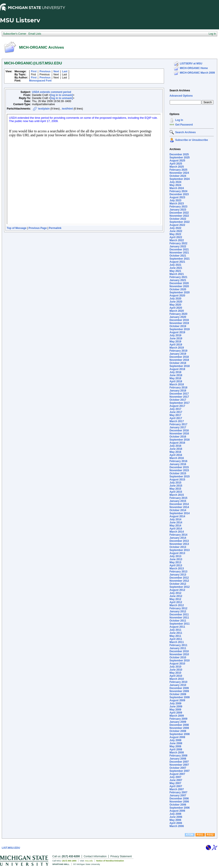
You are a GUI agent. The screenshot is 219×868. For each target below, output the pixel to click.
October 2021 (178, 256)
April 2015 (176, 492)
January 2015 (178, 501)
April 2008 (176, 749)
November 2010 (179, 654)
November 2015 (179, 470)
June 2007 (176, 780)
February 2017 (178, 424)
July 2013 (175, 556)
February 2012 (178, 608)
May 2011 (175, 636)
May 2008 (175, 746)
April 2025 (176, 164)
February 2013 (178, 572)
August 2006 (177, 811)
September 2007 (180, 771)
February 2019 (178, 351)
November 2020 (179, 286)
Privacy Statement (121, 856)
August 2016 (177, 443)
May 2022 (175, 234)
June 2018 (176, 375)
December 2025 (179, 154)
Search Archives (180, 90)
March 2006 (177, 826)
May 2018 (175, 378)
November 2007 (179, 765)
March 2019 (177, 348)
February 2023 (178, 207)
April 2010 (176, 676)
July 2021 (175, 265)
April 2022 (176, 237)
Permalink (55, 228)
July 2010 (175, 667)
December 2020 (179, 283)
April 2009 (176, 713)
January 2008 (178, 759)
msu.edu (89, 861)
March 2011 (177, 642)
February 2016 (178, 461)
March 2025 (177, 167)
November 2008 (179, 728)
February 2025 (178, 170)
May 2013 (175, 562)
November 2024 (179, 173)
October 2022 (178, 219)
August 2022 (177, 225)
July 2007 (175, 777)
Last (65, 71)
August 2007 (177, 774)
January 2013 (178, 575)
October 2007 (178, 768)
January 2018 (178, 391)
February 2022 (178, 243)
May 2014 (175, 526)
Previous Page (38, 228)
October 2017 (178, 400)
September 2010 (180, 661)
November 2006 (179, 802)
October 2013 (178, 547)
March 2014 (177, 532)
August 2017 (177, 406)
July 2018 (175, 372)
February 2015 (178, 498)
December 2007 (179, 762)
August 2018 (177, 369)
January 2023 (178, 210)
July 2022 (175, 228)
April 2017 (176, 418)
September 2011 (180, 624)
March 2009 (177, 716)
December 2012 (179, 578)
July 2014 (175, 519)
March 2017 (177, 421)
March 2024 (177, 188)
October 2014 (178, 510)
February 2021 (178, 277)
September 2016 (180, 440)
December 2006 (179, 799)
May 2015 (175, 489)
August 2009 (177, 700)
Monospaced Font (40, 81)
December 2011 (179, 615)
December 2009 (179, 688)
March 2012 (177, 605)
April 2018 (176, 381)
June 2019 (176, 338)
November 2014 (179, 507)
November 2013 (179, 544)
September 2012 (180, 587)
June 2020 (176, 302)
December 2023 (179, 194)
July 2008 (175, 740)
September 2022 (180, 222)
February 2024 (178, 191)
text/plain (44, 109)
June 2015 (176, 486)
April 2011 (176, 639)
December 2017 (179, 394)
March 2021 (177, 274)
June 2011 (176, 633)
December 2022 (179, 213)
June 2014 (176, 523)
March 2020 (177, 311)
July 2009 (175, 703)
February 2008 (178, 756)
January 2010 (178, 685)
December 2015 (179, 467)
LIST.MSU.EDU (11, 848)
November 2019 (179, 323)
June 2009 (176, 707)
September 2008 (180, 734)
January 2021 (178, 280)
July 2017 (175, 409)
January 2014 (178, 538)
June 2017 (176, 412)
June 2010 (176, 670)
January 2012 (178, 611)
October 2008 (178, 731)
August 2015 (177, 480)
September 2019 (180, 329)
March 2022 (177, 240)
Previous (45, 71)
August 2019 (177, 332)
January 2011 (178, 648)
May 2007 (175, 783)
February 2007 (178, 792)
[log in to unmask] (61, 95)
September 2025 (180, 158)
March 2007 (177, 789)
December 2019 (179, 320)
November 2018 (179, 360)
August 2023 (177, 197)
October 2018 (178, 363)
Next (56, 71)
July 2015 (175, 483)
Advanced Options (181, 96)
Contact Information (95, 856)
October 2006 (178, 805)
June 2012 (176, 596)
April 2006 (176, 823)
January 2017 (178, 427)
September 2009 (180, 697)
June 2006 (176, 817)
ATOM (189, 835)
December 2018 (179, 357)
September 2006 (180, 808)
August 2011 (177, 627)
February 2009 (178, 719)
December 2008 (179, 725)
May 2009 (175, 710)
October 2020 (178, 289)
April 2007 (176, 786)
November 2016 (179, 434)
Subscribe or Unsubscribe (192, 140)
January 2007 (178, 795)
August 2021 (177, 262)
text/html (67, 109)
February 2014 (178, 535)
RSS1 (200, 835)
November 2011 (179, 618)
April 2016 (176, 455)
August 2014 (177, 516)
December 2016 (179, 430)
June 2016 (176, 449)
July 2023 (175, 200)
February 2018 (178, 388)
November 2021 (179, 253)
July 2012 (175, 593)
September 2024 (180, 179)
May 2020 (175, 305)
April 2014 (176, 529)
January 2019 (178, 354)
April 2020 (176, 308)
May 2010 (175, 673)
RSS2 (210, 835)
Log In (179, 120)
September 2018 (180, 366)
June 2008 (176, 743)
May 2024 (175, 185)
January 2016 (178, 464)
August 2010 (177, 664)
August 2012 (177, 590)
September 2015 (180, 477)
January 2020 (178, 317)
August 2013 (177, 553)
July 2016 (175, 446)
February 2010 (178, 682)
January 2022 (178, 246)
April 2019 (176, 345)
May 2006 (175, 820)
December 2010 (179, 651)
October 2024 (178, 176)
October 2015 (178, 473)
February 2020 (178, 314)
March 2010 (177, 679)
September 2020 (180, 292)
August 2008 (177, 737)
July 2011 (175, 630)
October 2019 (178, 326)
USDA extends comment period (52, 92)
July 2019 (175, 335)
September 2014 (180, 513)
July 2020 (175, 299)
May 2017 (175, 415)
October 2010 (178, 657)
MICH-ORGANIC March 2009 (197, 73)
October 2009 (178, 694)
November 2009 (179, 691)
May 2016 (175, 452)
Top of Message (17, 228)
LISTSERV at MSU (191, 64)
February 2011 (178, 645)
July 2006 (175, 814)
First (34, 71)
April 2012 (176, 602)
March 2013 (177, 569)
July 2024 (175, 182)
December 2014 (179, 504)
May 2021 (175, 271)
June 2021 (176, 268)
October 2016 (178, 437)
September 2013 (180, 550)
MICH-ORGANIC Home (194, 68)
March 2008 (177, 753)
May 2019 (175, 342)
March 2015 (177, 495)
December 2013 (179, 541)
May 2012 (175, 599)
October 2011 (178, 621)
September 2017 (180, 403)
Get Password (184, 125)
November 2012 (179, 581)
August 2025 (177, 161)
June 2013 (176, 559)
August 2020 (177, 296)
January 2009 (178, 722)
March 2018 (177, 384)
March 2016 (177, 458)
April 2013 (176, 565)
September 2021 (180, 259)
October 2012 (178, 584)
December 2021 (179, 250)
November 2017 (179, 397)
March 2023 (177, 204)
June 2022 (176, 231)
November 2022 (179, 216)
